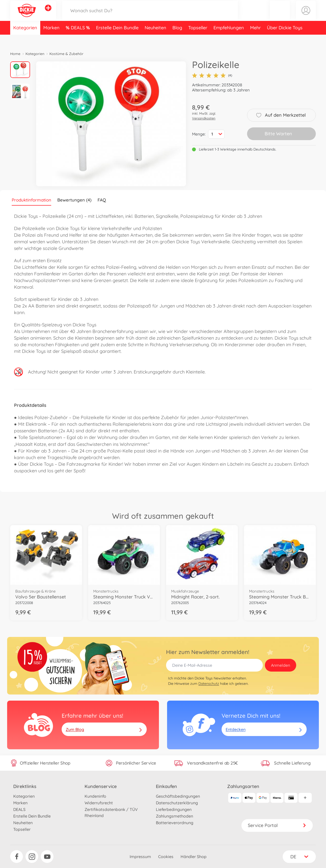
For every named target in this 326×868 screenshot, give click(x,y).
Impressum (140, 857)
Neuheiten (155, 39)
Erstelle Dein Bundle (117, 39)
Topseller (198, 39)
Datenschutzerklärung (177, 803)
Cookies (166, 857)
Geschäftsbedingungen (178, 796)
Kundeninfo (95, 796)
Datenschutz (209, 684)
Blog (177, 39)
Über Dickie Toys (285, 39)
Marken (51, 39)
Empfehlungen (229, 39)
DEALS (78, 39)
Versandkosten (204, 118)
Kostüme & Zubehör (66, 54)
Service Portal (277, 825)
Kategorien (25, 39)
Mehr (255, 39)
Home (15, 54)
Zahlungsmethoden (174, 816)
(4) (212, 75)
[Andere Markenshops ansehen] (48, 14)
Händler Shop (194, 857)
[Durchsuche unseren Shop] (150, 16)
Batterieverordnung (175, 823)
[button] (280, 16)
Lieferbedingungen (174, 809)
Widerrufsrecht (99, 803)
